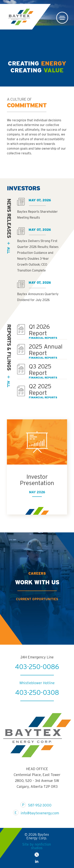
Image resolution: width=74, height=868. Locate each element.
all (9, 250)
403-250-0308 (37, 706)
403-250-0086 (37, 680)
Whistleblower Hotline (37, 697)
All (9, 384)
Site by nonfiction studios (37, 846)
